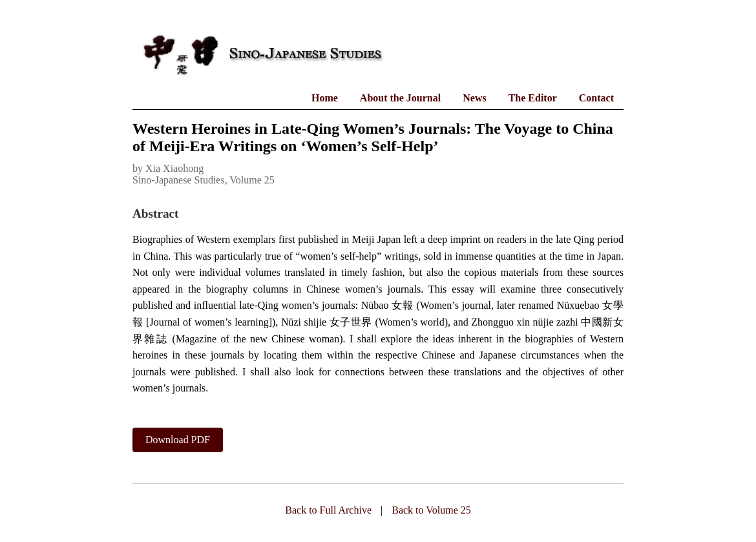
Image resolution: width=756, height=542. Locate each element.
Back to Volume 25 (431, 510)
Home (325, 98)
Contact (596, 98)
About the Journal (400, 98)
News (474, 98)
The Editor (533, 98)
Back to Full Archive (328, 510)
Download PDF (178, 440)
